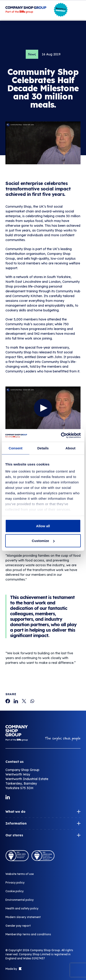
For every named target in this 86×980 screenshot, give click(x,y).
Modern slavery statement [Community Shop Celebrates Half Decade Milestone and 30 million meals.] (23, 917)
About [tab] (71, 448)
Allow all (43, 526)
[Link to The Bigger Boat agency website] (20, 969)
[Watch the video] (43, 408)
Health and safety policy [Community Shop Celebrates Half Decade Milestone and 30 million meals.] (22, 908)
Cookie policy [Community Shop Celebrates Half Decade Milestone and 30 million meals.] (15, 891)
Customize (43, 541)
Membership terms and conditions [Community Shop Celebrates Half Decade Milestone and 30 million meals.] (28, 934)
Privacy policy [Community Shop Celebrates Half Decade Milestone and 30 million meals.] (15, 883)
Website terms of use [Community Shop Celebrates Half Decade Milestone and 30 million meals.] (20, 874)
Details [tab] (43, 448)
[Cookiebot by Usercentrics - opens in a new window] (61, 436)
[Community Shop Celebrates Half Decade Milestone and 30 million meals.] (8, 701)
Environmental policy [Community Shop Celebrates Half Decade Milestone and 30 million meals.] (20, 900)
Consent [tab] (16, 448)
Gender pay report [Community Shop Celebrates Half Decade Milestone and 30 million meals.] (18, 926)
